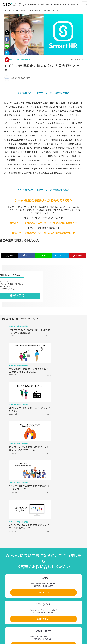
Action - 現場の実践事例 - (18, 10)
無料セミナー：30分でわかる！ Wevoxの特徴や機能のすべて (43, 239)
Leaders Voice (73, 575)
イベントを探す (75, 4)
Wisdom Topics (45, 579)
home (6, 10)
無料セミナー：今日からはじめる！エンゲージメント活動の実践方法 (43, 229)
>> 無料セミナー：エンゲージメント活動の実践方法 (43, 95)
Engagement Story (54, 575)
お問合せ (68, 616)
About (39, 575)
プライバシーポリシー (22, 616)
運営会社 (57, 616)
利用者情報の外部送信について (41, 616)
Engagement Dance (71, 579)
